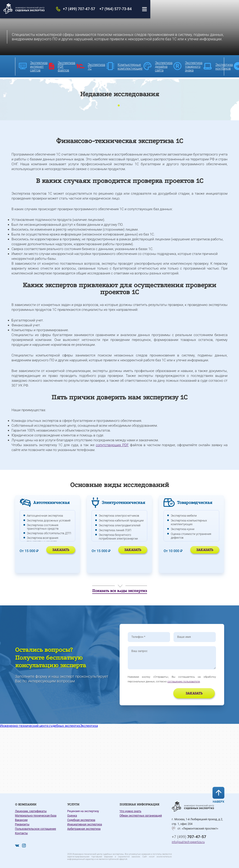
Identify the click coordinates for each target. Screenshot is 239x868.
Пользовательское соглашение (36, 830)
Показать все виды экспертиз (120, 590)
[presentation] (155, 695)
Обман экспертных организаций (141, 817)
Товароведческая (195, 501)
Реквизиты (22, 826)
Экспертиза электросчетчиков (120, 514)
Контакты (21, 834)
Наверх (222, 794)
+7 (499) (189, 837)
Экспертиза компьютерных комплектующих (190, 520)
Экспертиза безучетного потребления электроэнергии (119, 537)
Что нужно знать (131, 812)
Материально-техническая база (36, 817)
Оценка (72, 817)
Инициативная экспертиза (85, 826)
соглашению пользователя (184, 683)
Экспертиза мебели (184, 514)
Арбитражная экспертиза (84, 830)
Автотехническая (52, 501)
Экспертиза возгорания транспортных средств (43, 537)
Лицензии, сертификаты (31, 812)
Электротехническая (125, 501)
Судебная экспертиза (81, 821)
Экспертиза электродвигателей (121, 526)
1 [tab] (119, 104)
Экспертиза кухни (183, 526)
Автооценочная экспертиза (46, 514)
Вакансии (21, 821)
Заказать (61, 548)
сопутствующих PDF (112, 443)
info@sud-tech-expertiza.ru (188, 843)
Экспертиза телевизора (187, 539)
